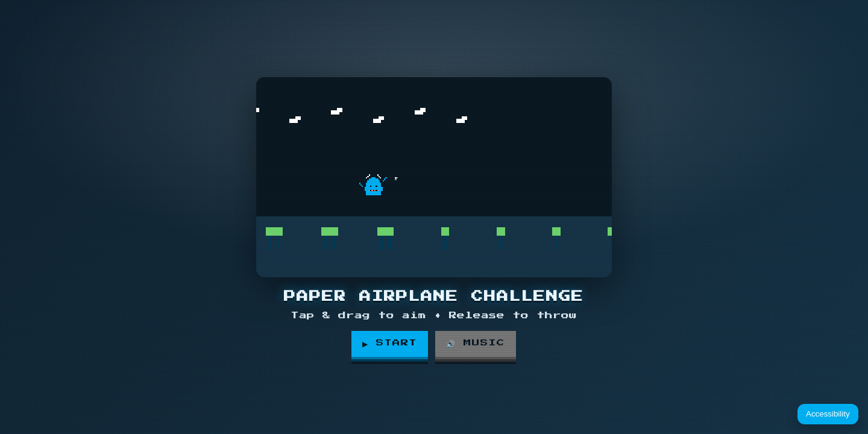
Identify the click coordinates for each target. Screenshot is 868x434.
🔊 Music (477, 343)
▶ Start (390, 343)
